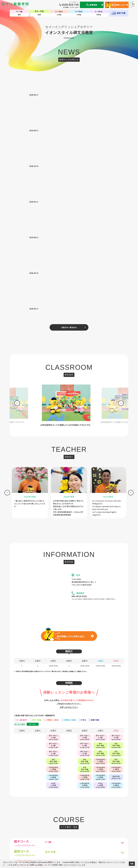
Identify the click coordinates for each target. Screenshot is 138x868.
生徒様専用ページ (96, 834)
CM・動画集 (83, 834)
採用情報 (118, 834)
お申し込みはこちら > (69, 493)
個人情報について (23, 834)
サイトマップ (108, 834)
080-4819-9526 (79, 382)
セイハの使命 (45, 834)
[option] (69, 192)
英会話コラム (72, 834)
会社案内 (34, 834)
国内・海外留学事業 (58, 834)
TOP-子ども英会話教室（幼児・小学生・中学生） (69, 825)
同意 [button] (132, 864)
